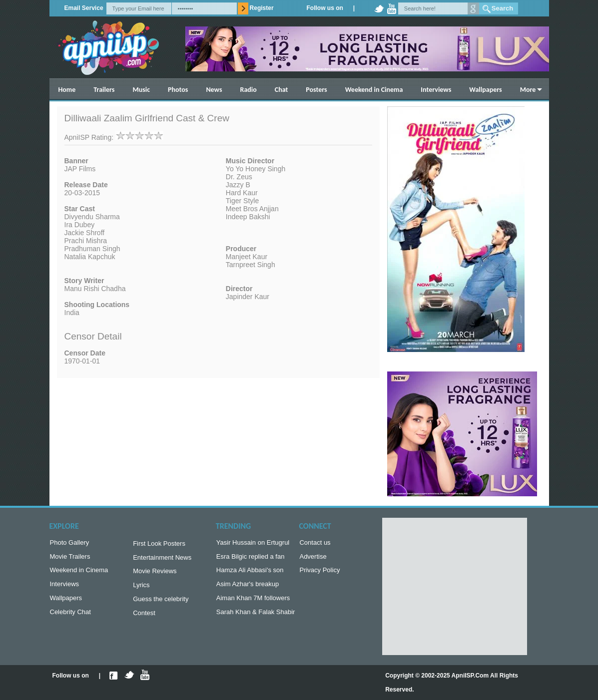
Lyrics (141, 589)
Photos (178, 90)
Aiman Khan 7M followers (253, 603)
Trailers (104, 90)
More (528, 90)
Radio (249, 90)
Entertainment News (162, 559)
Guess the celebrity (161, 604)
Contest (144, 619)
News (214, 90)
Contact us (315, 543)
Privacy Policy (319, 573)
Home (67, 90)
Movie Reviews (155, 574)
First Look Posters (159, 544)
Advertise (313, 558)
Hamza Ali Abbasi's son (250, 573)
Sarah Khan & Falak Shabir (256, 618)
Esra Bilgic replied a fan (251, 558)
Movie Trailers (70, 558)
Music (141, 90)
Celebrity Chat (70, 618)
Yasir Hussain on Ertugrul (253, 543)
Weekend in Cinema (374, 90)
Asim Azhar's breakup (248, 588)
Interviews (436, 90)
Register (262, 8)
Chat (282, 90)
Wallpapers (485, 90)
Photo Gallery (70, 543)
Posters (316, 90)
